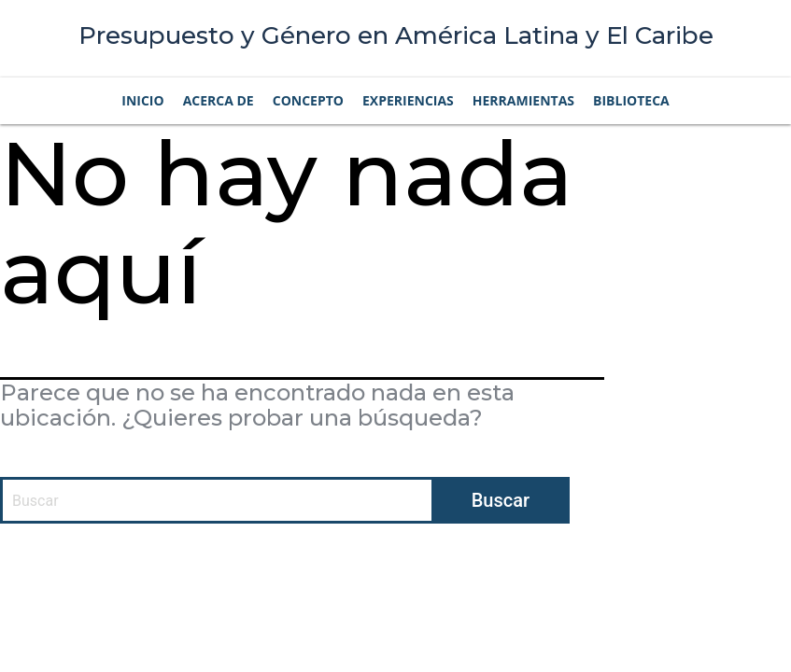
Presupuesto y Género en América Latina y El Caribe (396, 35)
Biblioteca (631, 100)
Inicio (142, 100)
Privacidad (650, 571)
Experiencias (408, 100)
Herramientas (523, 100)
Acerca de (219, 100)
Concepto (308, 100)
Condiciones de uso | (547, 571)
